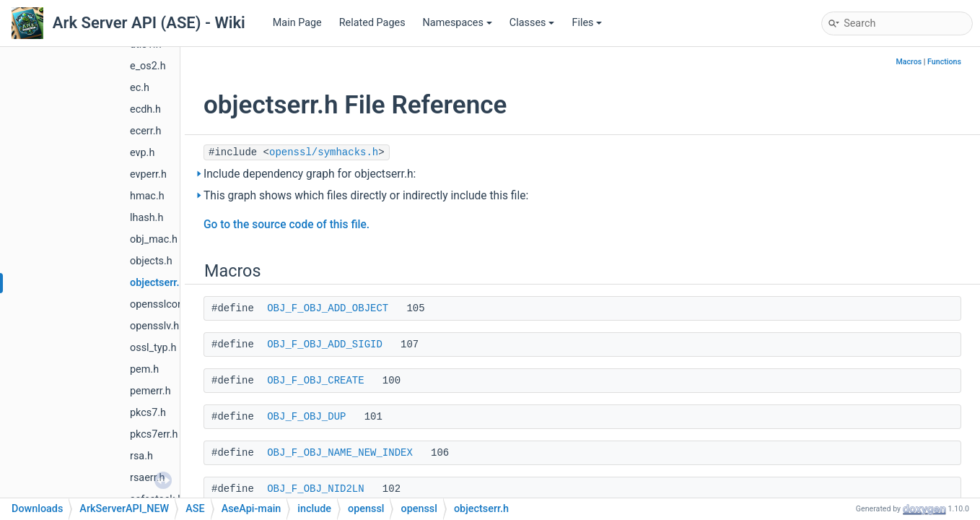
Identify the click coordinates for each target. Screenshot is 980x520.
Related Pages (372, 23)
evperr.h (148, 174)
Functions (944, 62)
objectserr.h (158, 283)
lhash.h (146, 218)
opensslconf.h (163, 304)
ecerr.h (145, 131)
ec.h (140, 88)
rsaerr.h (147, 478)
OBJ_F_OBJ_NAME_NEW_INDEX (340, 453)
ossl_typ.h (153, 348)
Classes (532, 23)
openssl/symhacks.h (324, 152)
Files (587, 23)
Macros (909, 62)
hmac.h (147, 196)
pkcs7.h (148, 413)
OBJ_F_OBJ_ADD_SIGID (325, 344)
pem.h (144, 369)
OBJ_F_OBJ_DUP (306, 417)
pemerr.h (150, 391)
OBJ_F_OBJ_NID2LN (315, 489)
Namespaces (458, 23)
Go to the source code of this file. (286, 225)
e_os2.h (148, 66)
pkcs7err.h (154, 434)
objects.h (151, 261)
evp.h (142, 153)
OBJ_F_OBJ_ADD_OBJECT (328, 308)
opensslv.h (154, 326)
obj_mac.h (154, 239)
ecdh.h (145, 109)
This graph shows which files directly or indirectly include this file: (366, 196)
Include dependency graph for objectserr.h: (310, 174)
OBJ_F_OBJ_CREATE (315, 381)
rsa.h (141, 456)
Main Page (297, 23)
